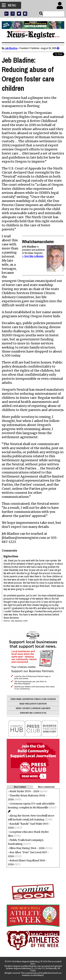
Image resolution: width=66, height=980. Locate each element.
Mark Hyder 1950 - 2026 (24, 791)
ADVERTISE (28, 699)
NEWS (19, 708)
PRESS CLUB (41, 699)
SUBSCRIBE (16, 699)
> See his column (33, 256)
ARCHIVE (46, 708)
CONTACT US (40, 713)
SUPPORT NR (26, 713)
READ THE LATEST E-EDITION (33, 704)
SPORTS (27, 708)
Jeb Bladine (11, 48)
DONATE (52, 699)
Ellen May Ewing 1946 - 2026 (27, 848)
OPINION (36, 708)
